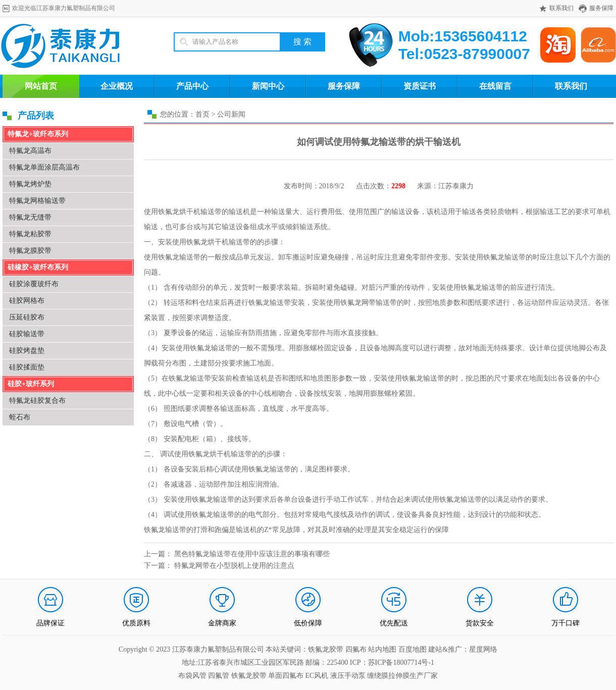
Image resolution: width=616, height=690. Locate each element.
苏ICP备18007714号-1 (401, 662)
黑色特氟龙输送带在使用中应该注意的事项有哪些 (252, 554)
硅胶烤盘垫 (27, 351)
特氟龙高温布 (30, 151)
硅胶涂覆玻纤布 (34, 284)
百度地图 (413, 649)
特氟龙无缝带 (30, 217)
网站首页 (41, 86)
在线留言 (495, 86)
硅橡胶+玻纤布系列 (38, 267)
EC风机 (317, 676)
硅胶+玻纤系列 (31, 384)
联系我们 (561, 8)
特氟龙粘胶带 (30, 234)
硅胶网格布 (27, 301)
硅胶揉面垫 (27, 367)
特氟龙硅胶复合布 (37, 401)
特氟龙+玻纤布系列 (38, 134)
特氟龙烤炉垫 (30, 184)
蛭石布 (20, 417)
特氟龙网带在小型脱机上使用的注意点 (234, 566)
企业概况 (117, 86)
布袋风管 (192, 676)
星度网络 (483, 649)
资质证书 (420, 86)
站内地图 (383, 649)
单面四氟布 (286, 676)
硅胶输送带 (27, 334)
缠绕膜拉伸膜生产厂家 (402, 676)
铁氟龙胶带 (249, 676)
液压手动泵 (348, 676)
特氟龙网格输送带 (37, 201)
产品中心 (192, 86)
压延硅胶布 (27, 317)
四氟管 (219, 676)
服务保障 (601, 8)
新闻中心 (268, 86)
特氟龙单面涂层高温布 (44, 167)
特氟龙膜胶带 (30, 251)
